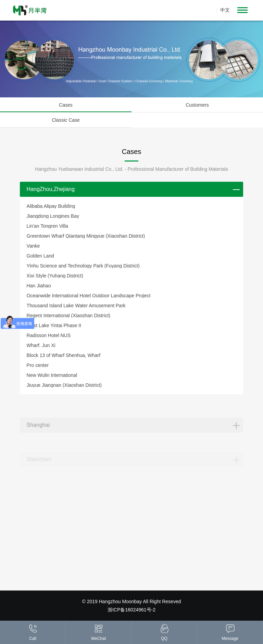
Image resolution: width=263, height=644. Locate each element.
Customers (197, 105)
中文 (225, 10)
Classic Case (66, 120)
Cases (66, 105)
